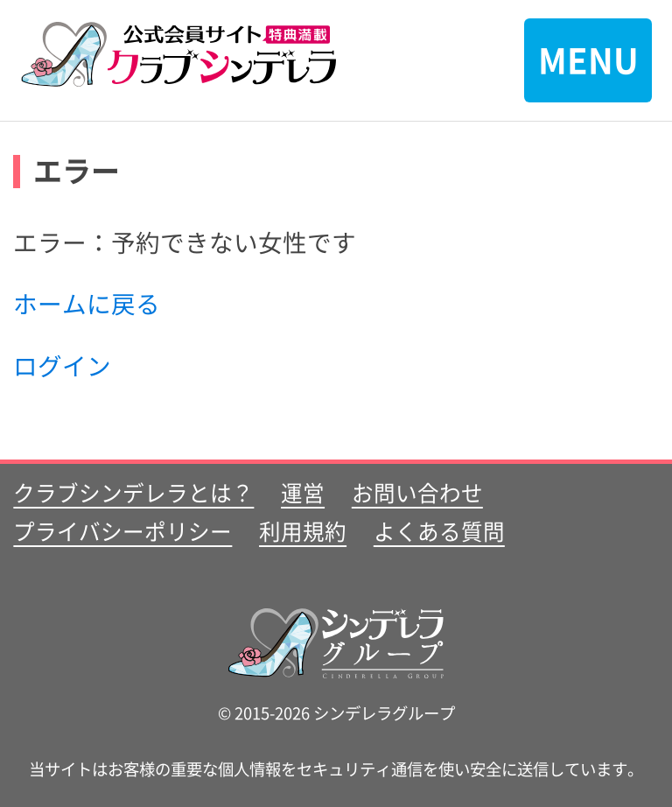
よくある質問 (439, 530)
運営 (303, 492)
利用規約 (303, 530)
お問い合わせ (417, 492)
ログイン (62, 365)
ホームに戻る (87, 303)
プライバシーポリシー (122, 530)
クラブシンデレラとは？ (133, 492)
